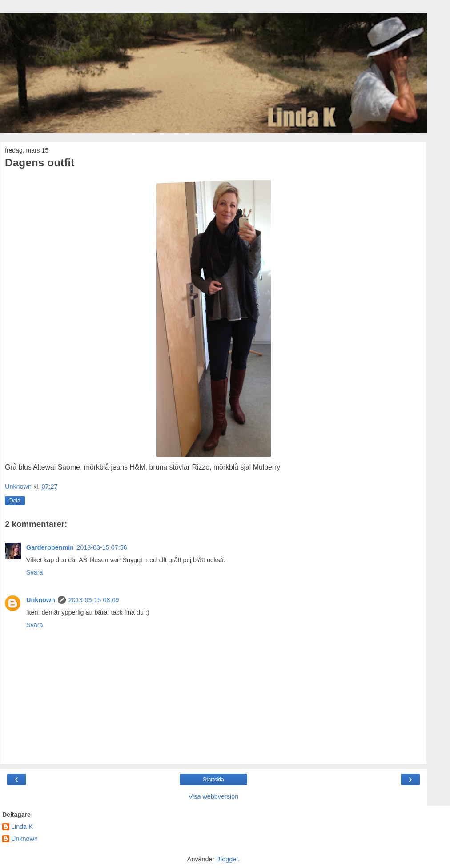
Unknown (41, 600)
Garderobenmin (50, 547)
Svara (35, 572)
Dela (15, 501)
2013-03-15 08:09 (94, 600)
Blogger (227, 859)
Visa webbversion (214, 796)
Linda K (22, 827)
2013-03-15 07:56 (102, 547)
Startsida (213, 780)
